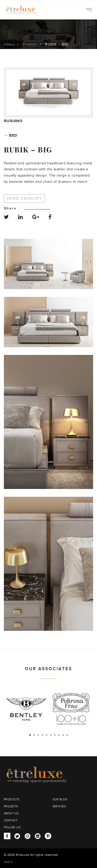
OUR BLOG (60, 799)
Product (30, 45)
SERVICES (59, 806)
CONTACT (11, 820)
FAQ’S (8, 862)
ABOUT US (11, 813)
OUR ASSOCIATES (48, 669)
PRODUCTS (12, 799)
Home (9, 45)
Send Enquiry (24, 198)
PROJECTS (11, 806)
